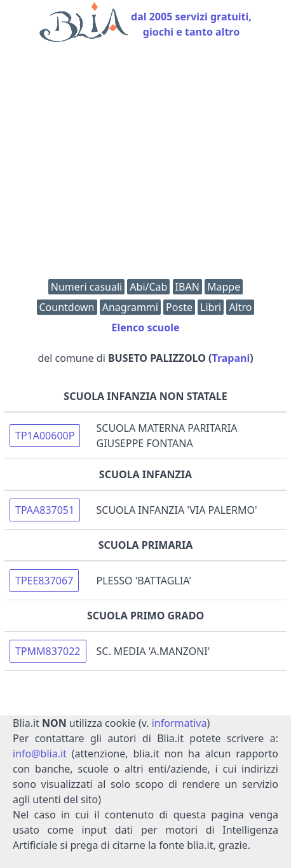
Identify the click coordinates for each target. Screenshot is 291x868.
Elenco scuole (145, 327)
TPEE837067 (44, 581)
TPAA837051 (45, 510)
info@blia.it (40, 754)
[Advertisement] (145, 164)
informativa (179, 723)
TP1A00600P (45, 436)
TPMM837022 (48, 651)
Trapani (231, 358)
